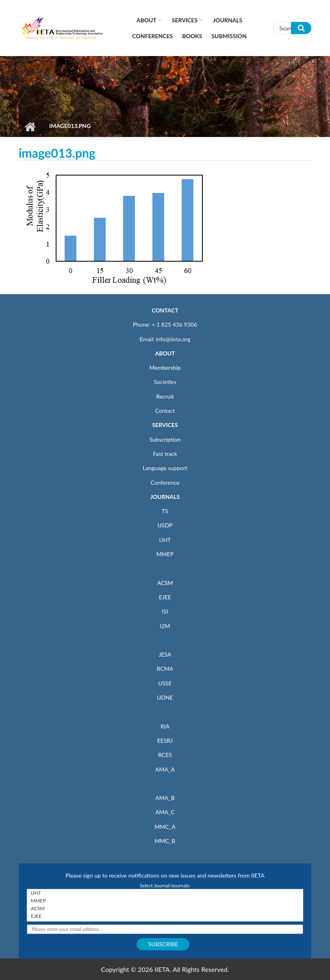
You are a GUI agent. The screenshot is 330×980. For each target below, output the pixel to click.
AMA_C (165, 812)
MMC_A (165, 827)
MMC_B (165, 841)
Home (30, 127)
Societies (165, 382)
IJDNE (165, 697)
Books (192, 36)
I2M (165, 626)
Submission (229, 36)
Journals (228, 20)
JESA (165, 654)
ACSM (165, 583)
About (147, 20)
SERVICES (165, 425)
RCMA (165, 669)
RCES (165, 755)
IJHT (165, 540)
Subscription (165, 439)
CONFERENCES (152, 36)
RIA (165, 726)
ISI (165, 611)
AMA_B (165, 798)
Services (185, 20)
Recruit (165, 396)
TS (165, 511)
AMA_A (165, 769)
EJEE (165, 597)
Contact (165, 411)
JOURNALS (165, 497)
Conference (165, 482)
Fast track (165, 454)
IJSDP (165, 525)
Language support (165, 468)
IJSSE (165, 683)
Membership (165, 367)
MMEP (165, 554)
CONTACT (165, 310)
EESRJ (165, 740)
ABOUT (165, 353)
